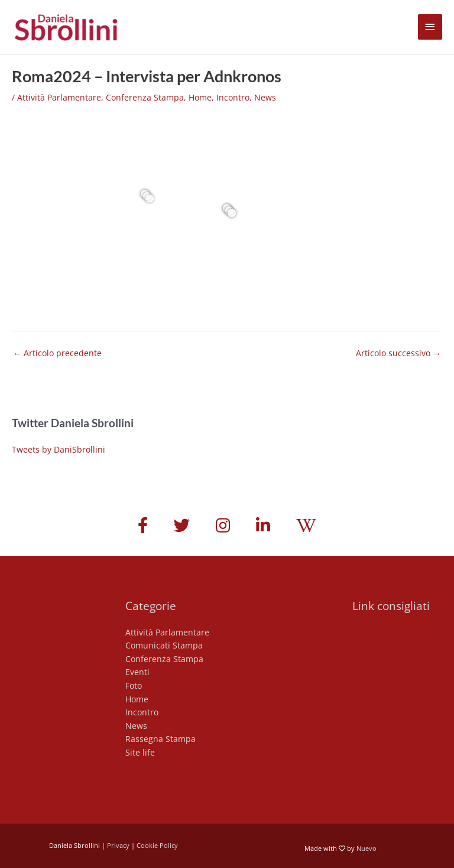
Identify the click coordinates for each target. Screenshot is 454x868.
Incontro (233, 97)
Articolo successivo (398, 353)
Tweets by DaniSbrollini (59, 449)
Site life (140, 752)
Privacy (118, 845)
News (265, 97)
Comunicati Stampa (164, 645)
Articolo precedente (57, 353)
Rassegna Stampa (160, 739)
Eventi (137, 672)
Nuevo (367, 848)
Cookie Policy (157, 845)
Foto (134, 685)
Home (200, 97)
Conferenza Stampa (145, 97)
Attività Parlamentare (59, 97)
